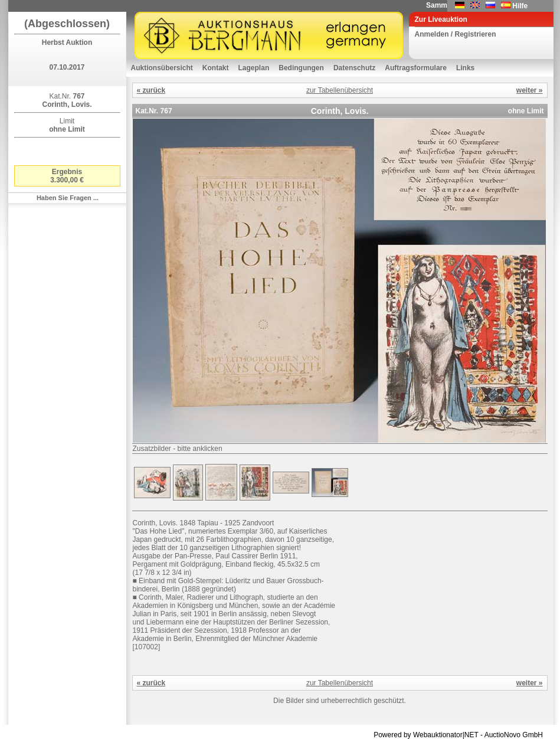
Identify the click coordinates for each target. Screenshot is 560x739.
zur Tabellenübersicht (340, 90)
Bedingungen (301, 68)
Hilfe (520, 6)
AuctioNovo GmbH (514, 735)
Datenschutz (354, 68)
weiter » (530, 90)
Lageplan (254, 68)
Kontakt (216, 68)
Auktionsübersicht (162, 68)
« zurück (151, 90)
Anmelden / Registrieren (456, 34)
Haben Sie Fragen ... (68, 198)
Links (465, 68)
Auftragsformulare (416, 68)
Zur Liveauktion (441, 19)
